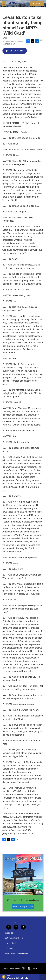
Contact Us (9, 949)
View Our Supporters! (23, 906)
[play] (4, 977)
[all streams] (43, 977)
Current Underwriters (23, 900)
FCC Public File (11, 943)
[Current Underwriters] (23, 874)
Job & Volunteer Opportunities (16, 954)
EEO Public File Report (14, 938)
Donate (38, 4)
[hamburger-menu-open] (4, 4)
